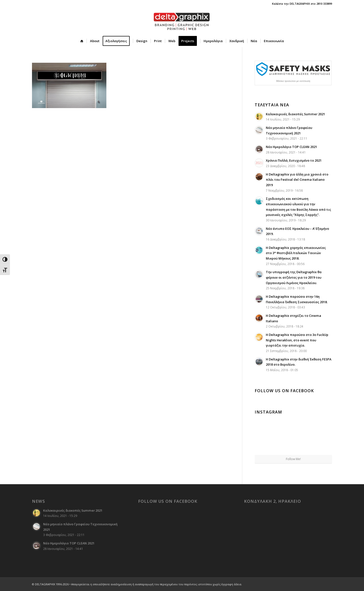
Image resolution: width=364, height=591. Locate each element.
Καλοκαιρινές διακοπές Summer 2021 (295, 114)
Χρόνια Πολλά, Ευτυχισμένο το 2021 (294, 160)
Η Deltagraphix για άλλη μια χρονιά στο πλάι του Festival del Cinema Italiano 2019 (297, 180)
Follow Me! (293, 459)
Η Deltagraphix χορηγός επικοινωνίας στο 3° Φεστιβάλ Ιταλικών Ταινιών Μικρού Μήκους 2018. (296, 253)
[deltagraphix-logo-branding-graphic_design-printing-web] (182, 21)
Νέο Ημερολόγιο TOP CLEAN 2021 (291, 147)
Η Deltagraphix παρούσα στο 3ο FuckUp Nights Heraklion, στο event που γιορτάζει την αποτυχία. (297, 340)
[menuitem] (82, 41)
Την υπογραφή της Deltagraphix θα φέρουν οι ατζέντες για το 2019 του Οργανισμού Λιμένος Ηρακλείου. (294, 277)
